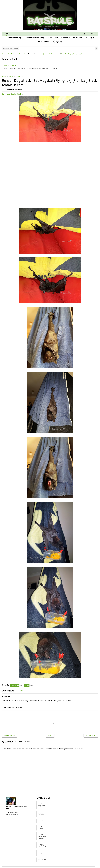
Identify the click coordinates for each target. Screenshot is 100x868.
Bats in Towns (42, 821)
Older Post (91, 736)
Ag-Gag (58, 42)
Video (11, 77)
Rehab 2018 (20, 77)
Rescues (53, 38)
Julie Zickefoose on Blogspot (42, 836)
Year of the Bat (42, 860)
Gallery (90, 38)
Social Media (43, 42)
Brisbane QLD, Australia (22, 691)
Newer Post (9, 736)
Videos (77, 38)
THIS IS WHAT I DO (11, 66)
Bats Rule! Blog (14, 38)
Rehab (66, 38)
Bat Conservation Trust (42, 805)
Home (4, 77)
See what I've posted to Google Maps (74, 54)
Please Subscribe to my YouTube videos (14, 54)
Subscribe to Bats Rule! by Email (13, 94)
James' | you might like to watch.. (49, 54)
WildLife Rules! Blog (35, 38)
